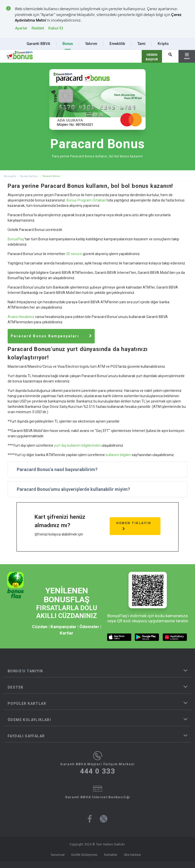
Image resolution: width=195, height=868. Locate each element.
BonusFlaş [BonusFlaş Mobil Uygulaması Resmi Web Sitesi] (16, 239)
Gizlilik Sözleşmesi (84, 854)
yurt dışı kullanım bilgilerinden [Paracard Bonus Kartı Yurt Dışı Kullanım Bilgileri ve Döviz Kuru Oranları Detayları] (77, 444)
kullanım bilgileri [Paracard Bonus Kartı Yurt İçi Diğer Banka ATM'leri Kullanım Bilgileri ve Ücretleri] (118, 454)
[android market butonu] (147, 636)
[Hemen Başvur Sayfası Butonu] (152, 56)
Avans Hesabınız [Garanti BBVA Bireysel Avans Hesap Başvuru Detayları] (21, 317)
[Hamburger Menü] (187, 56)
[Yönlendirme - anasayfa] (19, 56)
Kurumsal (58, 854)
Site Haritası (132, 854)
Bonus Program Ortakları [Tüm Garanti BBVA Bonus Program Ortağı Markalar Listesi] (86, 200)
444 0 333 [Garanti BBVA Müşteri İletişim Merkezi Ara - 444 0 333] (98, 770)
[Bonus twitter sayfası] (104, 818)
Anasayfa (10, 176)
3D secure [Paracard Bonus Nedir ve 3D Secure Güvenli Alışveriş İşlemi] (74, 254)
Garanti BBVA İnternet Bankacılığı (98, 796)
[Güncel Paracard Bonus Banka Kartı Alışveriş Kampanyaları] (57, 336)
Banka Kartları (29, 176)
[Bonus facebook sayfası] (90, 818)
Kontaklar (111, 854)
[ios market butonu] (119, 636)
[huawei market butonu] (175, 636)
